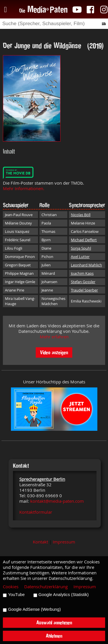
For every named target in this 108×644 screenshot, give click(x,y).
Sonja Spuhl (81, 248)
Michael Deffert (84, 240)
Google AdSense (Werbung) (34, 609)
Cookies (11, 587)
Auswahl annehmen (54, 622)
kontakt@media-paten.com (57, 501)
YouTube (16, 595)
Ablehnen (54, 636)
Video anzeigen (54, 352)
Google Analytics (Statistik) (64, 595)
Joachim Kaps (82, 273)
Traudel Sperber (84, 290)
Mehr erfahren (54, 337)
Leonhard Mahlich (86, 265)
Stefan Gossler (83, 282)
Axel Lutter (80, 257)
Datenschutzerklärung (46, 587)
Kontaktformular (36, 512)
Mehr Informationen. (24, 189)
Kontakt (40, 542)
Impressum (64, 542)
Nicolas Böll (81, 215)
